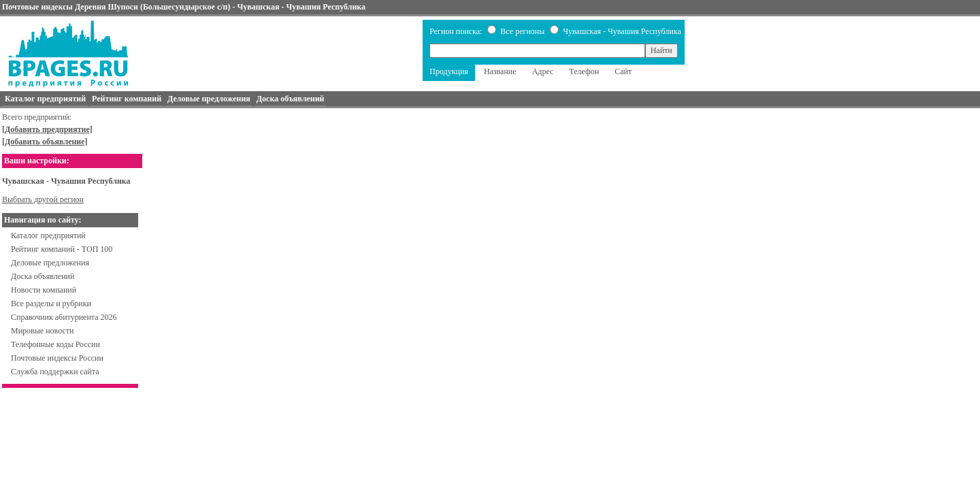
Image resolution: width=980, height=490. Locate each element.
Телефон (584, 71)
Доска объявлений (43, 276)
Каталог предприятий (48, 235)
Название (500, 71)
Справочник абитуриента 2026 (64, 317)
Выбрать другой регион (43, 199)
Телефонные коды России (55, 344)
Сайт (623, 71)
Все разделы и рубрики (51, 304)
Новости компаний (44, 290)
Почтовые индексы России (57, 358)
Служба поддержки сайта (55, 372)
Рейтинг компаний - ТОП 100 (62, 249)
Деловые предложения (50, 263)
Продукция (449, 71)
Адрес (543, 71)
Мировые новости (42, 331)
